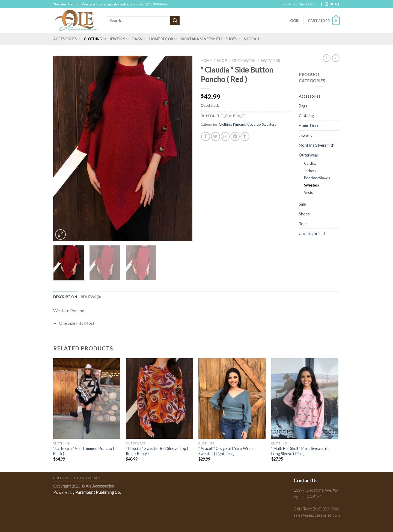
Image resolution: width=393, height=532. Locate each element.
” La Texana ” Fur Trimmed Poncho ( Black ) (84, 451)
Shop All (252, 39)
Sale (302, 204)
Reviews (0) (91, 297)
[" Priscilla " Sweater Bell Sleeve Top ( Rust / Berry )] (160, 399)
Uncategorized (312, 234)
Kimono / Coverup (247, 124)
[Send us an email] (337, 4)
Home (206, 61)
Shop (222, 61)
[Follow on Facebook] (321, 4)
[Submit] (175, 21)
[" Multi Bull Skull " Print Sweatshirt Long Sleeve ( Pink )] (305, 399)
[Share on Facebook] (206, 136)
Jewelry (119, 39)
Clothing (95, 39)
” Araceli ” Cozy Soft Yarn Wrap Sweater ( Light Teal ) (226, 451)
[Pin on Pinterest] (235, 136)
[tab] (65, 297)
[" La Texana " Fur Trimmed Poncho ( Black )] (87, 399)
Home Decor (163, 39)
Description (65, 297)
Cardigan (311, 163)
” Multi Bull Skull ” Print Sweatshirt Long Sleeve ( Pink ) (301, 451)
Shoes (233, 39)
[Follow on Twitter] (332, 4)
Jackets (310, 171)
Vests (308, 193)
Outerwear (244, 61)
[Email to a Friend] (225, 136)
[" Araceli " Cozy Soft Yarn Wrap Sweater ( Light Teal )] (232, 399)
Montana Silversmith (201, 39)
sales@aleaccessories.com (317, 515)
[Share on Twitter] (215, 136)
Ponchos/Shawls (317, 178)
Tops (303, 224)
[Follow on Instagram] (327, 4)
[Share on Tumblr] (245, 136)
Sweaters (270, 61)
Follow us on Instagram (298, 4)
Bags (139, 39)
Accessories (67, 39)
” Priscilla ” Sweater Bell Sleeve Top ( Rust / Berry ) (157, 451)
